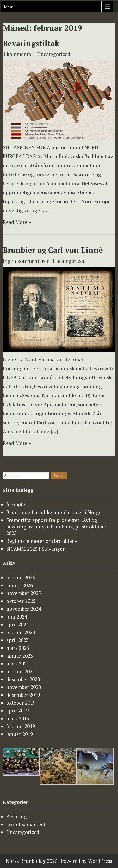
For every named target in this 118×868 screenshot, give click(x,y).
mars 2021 (18, 664)
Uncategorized (54, 54)
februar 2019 (21, 726)
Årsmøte (16, 504)
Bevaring (17, 816)
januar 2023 (20, 656)
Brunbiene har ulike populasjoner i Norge (54, 512)
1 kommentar (18, 54)
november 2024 (24, 609)
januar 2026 (20, 585)
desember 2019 (23, 695)
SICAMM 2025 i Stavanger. (36, 549)
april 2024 (17, 624)
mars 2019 (18, 718)
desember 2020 (23, 679)
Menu (9, 7)
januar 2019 (20, 734)
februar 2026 (21, 577)
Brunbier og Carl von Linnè (53, 250)
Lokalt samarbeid (26, 824)
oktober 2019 (21, 703)
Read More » (17, 222)
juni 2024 (17, 617)
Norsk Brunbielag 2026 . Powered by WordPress (59, 861)
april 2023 (17, 640)
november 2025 (24, 593)
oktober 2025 (21, 601)
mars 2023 (18, 648)
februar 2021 (21, 671)
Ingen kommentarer (26, 261)
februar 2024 (21, 632)
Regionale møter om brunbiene (42, 541)
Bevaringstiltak (31, 43)
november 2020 (24, 687)
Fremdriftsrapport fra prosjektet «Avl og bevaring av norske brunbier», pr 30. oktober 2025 (56, 527)
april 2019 (17, 711)
